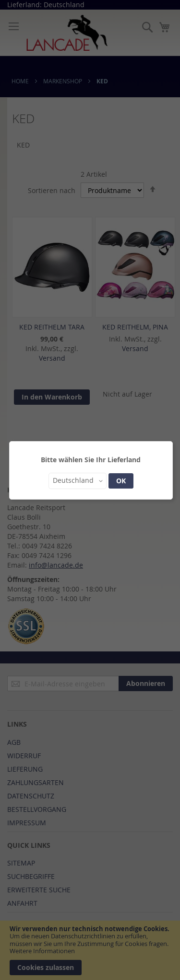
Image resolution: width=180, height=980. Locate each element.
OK (121, 481)
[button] (78, 481)
